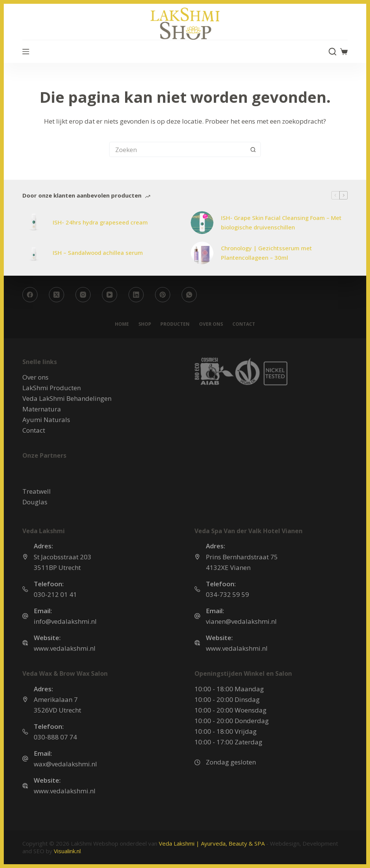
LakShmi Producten (52, 388)
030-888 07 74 (55, 737)
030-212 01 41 (55, 594)
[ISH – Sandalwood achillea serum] (34, 253)
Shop (144, 324)
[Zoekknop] (253, 149)
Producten (175, 324)
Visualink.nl (67, 851)
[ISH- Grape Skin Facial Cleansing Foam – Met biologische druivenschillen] (202, 223)
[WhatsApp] (189, 295)
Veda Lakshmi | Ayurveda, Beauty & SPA (212, 843)
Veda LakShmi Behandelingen (67, 398)
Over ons (211, 324)
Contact (244, 324)
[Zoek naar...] (177, 149)
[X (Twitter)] (56, 295)
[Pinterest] (163, 295)
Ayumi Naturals (46, 420)
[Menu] (26, 52)
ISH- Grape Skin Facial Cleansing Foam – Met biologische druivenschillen (281, 222)
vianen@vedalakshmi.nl (241, 621)
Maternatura (42, 409)
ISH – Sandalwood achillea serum (98, 253)
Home (122, 324)
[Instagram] (83, 295)
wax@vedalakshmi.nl (65, 764)
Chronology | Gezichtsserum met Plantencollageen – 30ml (267, 253)
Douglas (35, 502)
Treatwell (37, 491)
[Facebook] (30, 295)
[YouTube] (110, 295)
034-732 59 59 (227, 594)
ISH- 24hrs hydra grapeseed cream (100, 222)
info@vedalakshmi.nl (65, 621)
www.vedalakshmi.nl (65, 648)
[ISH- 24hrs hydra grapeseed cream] (34, 223)
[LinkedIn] (136, 295)
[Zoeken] (332, 52)
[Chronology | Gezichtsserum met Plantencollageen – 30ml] (202, 253)
